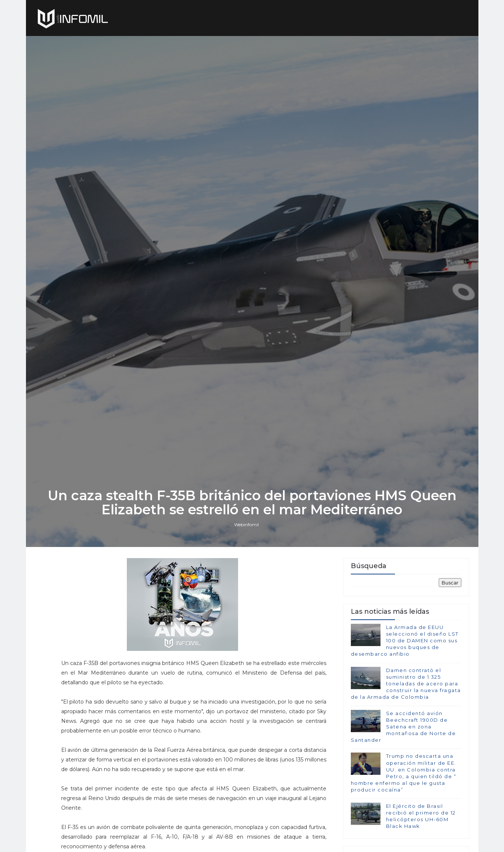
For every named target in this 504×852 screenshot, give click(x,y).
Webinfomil (246, 525)
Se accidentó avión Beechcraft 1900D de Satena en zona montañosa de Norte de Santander (403, 727)
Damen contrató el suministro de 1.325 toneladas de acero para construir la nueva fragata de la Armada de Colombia (406, 684)
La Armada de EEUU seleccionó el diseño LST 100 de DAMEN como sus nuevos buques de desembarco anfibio (405, 641)
